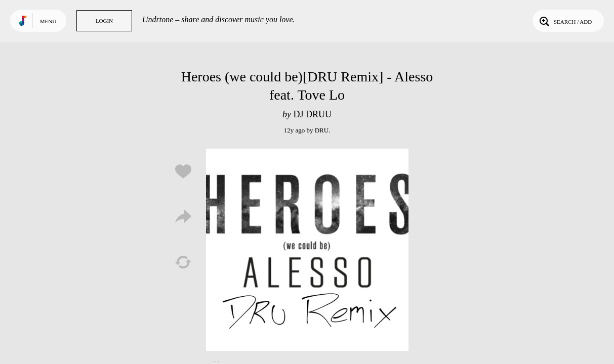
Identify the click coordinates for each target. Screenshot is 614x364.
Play (307, 250)
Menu (48, 21)
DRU (322, 130)
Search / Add (565, 21)
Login (104, 21)
